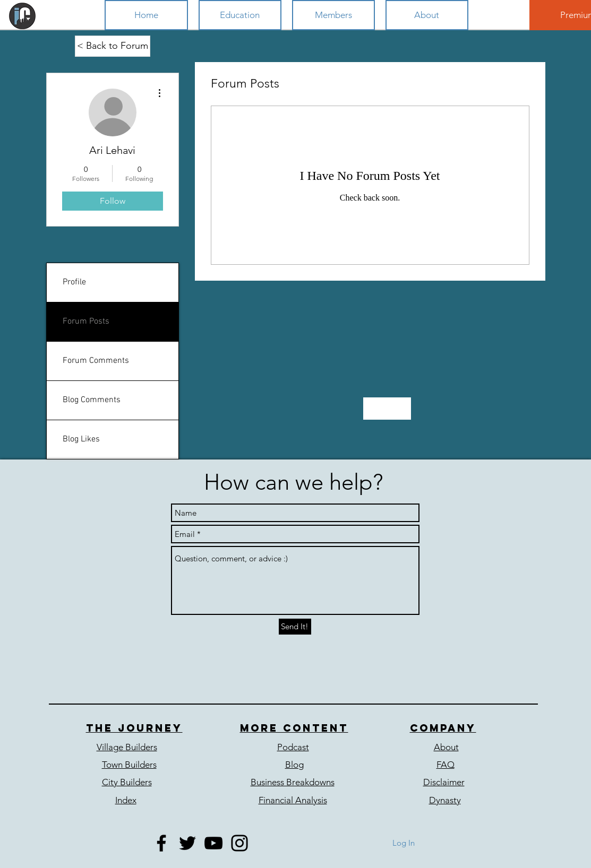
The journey (134, 728)
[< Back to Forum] (113, 46)
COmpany (443, 728)
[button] (240, 15)
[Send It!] (295, 627)
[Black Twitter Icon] (187, 843)
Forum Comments (96, 361)
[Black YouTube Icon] (213, 843)
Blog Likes (81, 439)
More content (294, 728)
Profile (74, 282)
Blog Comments (92, 400)
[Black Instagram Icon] (239, 843)
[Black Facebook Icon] (161, 843)
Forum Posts (86, 322)
